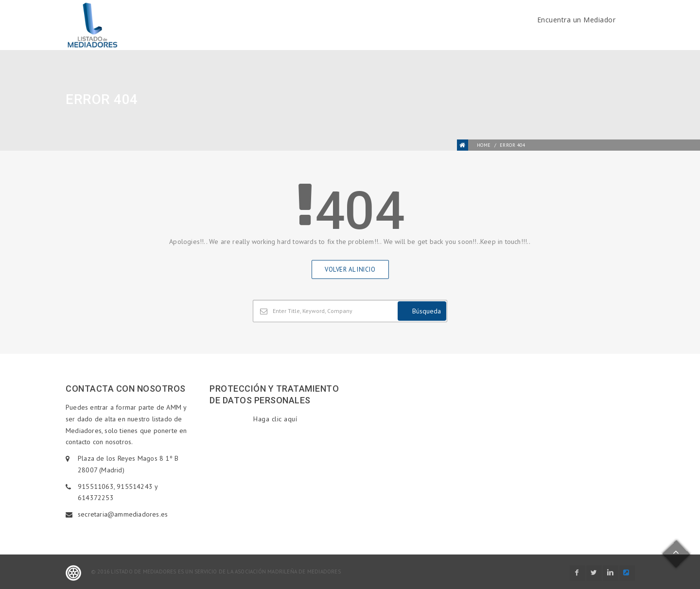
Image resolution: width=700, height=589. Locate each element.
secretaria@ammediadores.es (123, 514)
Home (484, 145)
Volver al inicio (350, 269)
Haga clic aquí (275, 419)
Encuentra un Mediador (577, 20)
